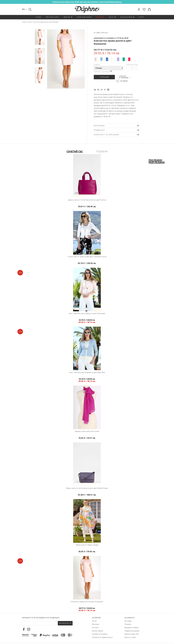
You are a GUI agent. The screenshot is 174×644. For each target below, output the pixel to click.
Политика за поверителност (102, 637)
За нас (94, 621)
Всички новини (97, 631)
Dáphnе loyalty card (132, 634)
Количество (132, 65)
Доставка (128, 621)
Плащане (128, 624)
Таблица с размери (103, 72)
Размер (97, 65)
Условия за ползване (100, 634)
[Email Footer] (40, 623)
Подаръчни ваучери (132, 631)
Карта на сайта (130, 637)
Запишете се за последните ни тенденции (41, 618)
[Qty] (132, 68)
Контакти (95, 627)
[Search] (30, 9)
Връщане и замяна (132, 627)
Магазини (96, 624)
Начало (24, 22)
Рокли (30, 22)
